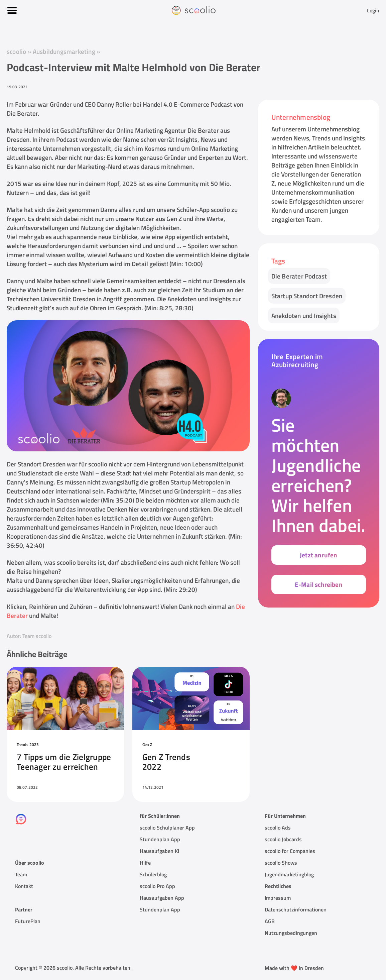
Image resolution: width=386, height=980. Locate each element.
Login (373, 10)
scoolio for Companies (290, 851)
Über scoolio (30, 863)
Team (21, 874)
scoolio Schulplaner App (167, 828)
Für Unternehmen (285, 816)
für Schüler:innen (160, 816)
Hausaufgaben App (162, 898)
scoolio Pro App (157, 886)
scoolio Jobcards (283, 839)
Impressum (278, 898)
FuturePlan (28, 921)
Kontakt (24, 886)
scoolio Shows (281, 863)
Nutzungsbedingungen (291, 933)
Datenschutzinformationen (296, 909)
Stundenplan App (160, 839)
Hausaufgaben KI (159, 851)
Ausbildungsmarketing (65, 51)
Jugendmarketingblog (289, 874)
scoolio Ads (278, 828)
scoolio (16, 51)
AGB (270, 921)
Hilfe (145, 863)
